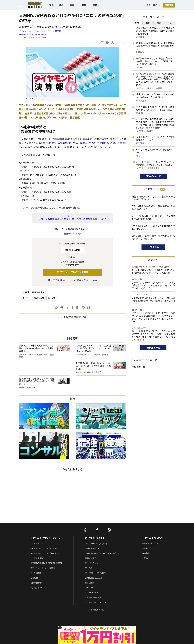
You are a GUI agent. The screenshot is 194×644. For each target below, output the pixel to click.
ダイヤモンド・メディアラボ (96, 602)
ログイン (157, 5)
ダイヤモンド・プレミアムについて (44, 548)
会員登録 (169, 5)
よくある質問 (36, 573)
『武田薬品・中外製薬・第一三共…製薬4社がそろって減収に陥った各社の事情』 (86, 143)
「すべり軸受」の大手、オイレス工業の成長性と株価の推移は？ (153, 227)
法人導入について (38, 588)
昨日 (148, 23)
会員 (170, 23)
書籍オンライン (91, 558)
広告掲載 (34, 578)
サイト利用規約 (37, 558)
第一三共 (52, 298)
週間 (159, 23)
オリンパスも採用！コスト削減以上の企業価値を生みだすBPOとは (153, 218)
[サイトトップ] (32, 5)
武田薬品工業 (39, 298)
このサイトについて (38, 544)
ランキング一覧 (153, 176)
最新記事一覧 (153, 348)
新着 (52, 5)
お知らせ (146, 558)
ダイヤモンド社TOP (150, 544)
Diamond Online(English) (96, 544)
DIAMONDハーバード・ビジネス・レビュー (102, 553)
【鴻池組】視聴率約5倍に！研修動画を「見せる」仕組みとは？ (153, 208)
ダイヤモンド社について (153, 538)
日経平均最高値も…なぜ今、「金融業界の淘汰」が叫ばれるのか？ (153, 198)
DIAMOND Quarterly (94, 578)
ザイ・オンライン (92, 563)
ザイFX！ (88, 568)
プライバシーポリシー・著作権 (43, 568)
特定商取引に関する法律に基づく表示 (46, 563)
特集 (84, 5)
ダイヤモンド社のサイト (95, 538)
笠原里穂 (57, 31)
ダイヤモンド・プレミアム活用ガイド (45, 553)
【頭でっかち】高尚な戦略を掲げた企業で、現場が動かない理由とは (153, 237)
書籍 (95, 5)
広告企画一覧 (138, 367)
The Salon (89, 583)
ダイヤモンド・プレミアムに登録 (72, 272)
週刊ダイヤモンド (92, 548)
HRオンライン (91, 588)
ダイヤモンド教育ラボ (94, 598)
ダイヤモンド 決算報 (38, 35)
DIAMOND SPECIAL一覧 (144, 360)
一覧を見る (153, 247)
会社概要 (146, 548)
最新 (137, 23)
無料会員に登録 (72, 250)
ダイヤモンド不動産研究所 (96, 573)
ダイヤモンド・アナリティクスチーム (35, 31)
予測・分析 (23, 35)
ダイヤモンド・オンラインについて (45, 538)
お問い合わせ (36, 583)
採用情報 (146, 553)
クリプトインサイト (92, 593)
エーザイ (26, 298)
